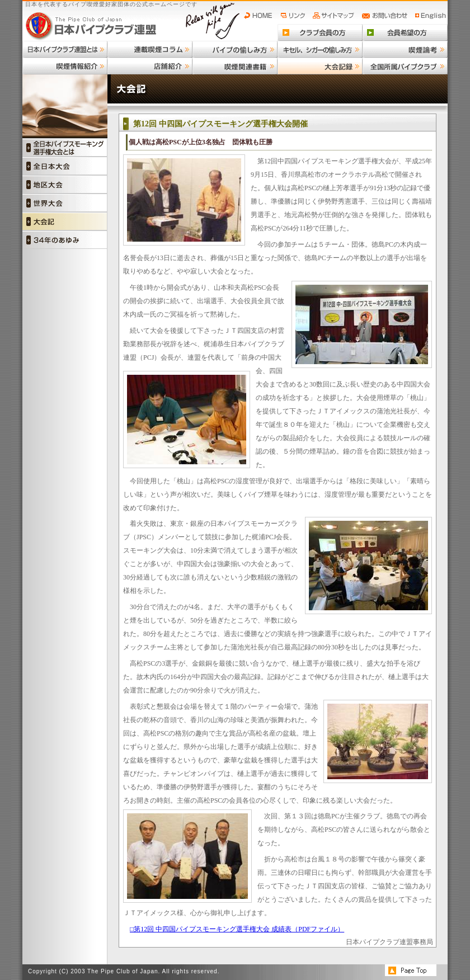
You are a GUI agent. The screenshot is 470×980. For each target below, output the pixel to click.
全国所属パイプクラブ (405, 66)
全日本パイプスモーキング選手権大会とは (65, 147)
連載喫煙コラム (150, 49)
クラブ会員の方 (320, 32)
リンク (294, 16)
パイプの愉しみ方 (235, 49)
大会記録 (320, 66)
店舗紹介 (150, 66)
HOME (261, 16)
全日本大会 (65, 166)
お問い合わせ (386, 16)
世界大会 (65, 203)
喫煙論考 (405, 49)
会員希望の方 (405, 32)
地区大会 (65, 184)
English (431, 16)
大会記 (65, 221)
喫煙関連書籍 (235, 66)
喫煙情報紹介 (65, 66)
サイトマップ (335, 16)
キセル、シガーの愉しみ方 (320, 49)
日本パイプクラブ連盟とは (65, 49)
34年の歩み (65, 240)
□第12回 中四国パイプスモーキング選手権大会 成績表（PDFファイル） (237, 929)
